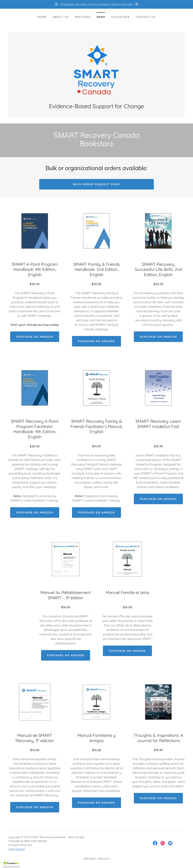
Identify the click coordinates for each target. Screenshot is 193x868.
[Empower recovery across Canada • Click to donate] (96, 4)
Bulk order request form (96, 184)
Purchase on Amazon (35, 337)
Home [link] (42, 17)
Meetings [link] (83, 17)
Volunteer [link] (120, 17)
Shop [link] (101, 17)
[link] (96, 69)
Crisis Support (17, 849)
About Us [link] (61, 17)
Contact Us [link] (146, 17)
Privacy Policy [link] (96, 859)
